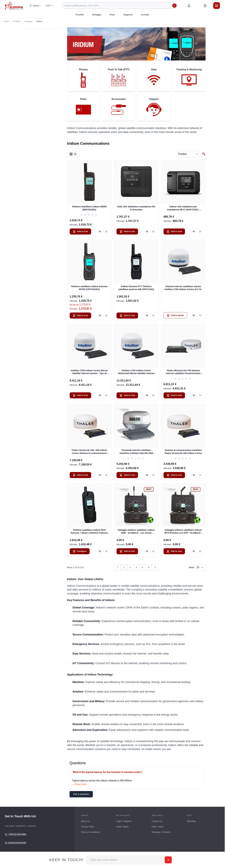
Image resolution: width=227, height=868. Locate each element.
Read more (81, 784)
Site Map (191, 821)
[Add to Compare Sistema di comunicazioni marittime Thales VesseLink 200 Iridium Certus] (200, 475)
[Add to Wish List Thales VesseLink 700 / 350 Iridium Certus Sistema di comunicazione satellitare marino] (100, 475)
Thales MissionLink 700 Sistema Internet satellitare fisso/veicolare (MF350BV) (183, 372)
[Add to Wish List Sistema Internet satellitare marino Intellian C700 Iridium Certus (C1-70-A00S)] (194, 315)
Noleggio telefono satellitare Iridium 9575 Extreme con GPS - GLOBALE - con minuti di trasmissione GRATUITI (183, 532)
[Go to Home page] (14, 6)
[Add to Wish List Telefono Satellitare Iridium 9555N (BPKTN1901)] (100, 231)
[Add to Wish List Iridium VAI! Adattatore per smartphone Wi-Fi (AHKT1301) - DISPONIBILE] (194, 231)
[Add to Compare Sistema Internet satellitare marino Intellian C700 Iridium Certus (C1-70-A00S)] (200, 315)
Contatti (145, 15)
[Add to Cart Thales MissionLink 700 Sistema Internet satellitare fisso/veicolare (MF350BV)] (174, 395)
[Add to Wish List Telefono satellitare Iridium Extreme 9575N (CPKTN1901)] (100, 316)
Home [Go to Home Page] (6, 21)
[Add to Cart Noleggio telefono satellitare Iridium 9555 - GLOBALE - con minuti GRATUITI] (127, 551)
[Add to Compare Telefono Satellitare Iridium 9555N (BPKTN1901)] (106, 231)
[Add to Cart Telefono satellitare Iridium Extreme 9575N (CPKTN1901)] (80, 316)
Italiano (36, 6)
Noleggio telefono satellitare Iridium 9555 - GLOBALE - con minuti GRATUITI (136, 532)
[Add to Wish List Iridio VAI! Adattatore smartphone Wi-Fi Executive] (147, 231)
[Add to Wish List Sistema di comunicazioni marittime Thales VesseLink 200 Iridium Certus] (194, 475)
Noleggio (97, 15)
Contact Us (157, 821)
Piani (112, 15)
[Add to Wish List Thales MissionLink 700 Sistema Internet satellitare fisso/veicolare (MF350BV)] (194, 395)
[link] (117, 567)
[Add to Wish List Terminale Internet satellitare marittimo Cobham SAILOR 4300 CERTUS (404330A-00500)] (147, 475)
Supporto (128, 15)
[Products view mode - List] (75, 154)
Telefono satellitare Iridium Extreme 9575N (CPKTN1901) (89, 288)
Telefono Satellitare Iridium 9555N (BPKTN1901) (89, 208)
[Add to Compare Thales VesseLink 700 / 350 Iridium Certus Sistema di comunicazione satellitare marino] (106, 475)
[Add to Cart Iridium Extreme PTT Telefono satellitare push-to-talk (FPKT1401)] (127, 316)
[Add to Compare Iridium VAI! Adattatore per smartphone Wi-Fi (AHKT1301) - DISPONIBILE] (200, 231)
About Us (85, 821)
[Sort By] (188, 154)
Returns (167, 832)
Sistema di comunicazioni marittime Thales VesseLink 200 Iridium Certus (183, 452)
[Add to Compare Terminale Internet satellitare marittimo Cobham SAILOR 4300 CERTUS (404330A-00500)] (153, 475)
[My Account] (189, 6)
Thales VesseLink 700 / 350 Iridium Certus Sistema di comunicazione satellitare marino (89, 452)
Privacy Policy (88, 827)
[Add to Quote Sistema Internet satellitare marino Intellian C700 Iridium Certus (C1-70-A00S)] (175, 315)
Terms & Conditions (90, 832)
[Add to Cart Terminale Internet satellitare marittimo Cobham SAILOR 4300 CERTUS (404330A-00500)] (127, 475)
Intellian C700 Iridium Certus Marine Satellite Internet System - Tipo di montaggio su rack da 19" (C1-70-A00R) (89, 372)
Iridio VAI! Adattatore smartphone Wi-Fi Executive (136, 208)
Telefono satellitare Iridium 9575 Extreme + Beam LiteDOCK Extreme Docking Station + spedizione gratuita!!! (89, 532)
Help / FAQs (157, 827)
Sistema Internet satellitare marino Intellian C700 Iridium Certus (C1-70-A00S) (183, 288)
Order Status (122, 827)
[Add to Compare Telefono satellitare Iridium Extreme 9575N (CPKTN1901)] (106, 316)
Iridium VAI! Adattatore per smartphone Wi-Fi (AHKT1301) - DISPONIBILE (183, 208)
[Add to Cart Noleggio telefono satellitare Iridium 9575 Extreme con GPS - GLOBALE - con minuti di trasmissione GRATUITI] (174, 551)
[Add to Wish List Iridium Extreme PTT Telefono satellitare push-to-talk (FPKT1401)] (147, 316)
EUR (50, 6)
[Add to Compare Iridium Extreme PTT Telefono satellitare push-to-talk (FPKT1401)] (153, 316)
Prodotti (80, 15)
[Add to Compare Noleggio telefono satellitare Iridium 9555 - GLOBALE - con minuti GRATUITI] (153, 551)
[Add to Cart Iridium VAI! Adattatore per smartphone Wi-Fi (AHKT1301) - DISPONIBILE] (174, 231)
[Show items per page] (200, 567)
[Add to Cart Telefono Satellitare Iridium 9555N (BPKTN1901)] (80, 231)
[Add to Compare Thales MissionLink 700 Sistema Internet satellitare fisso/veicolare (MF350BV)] (200, 395)
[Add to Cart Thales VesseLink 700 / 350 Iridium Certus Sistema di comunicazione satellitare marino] (80, 475)
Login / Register (124, 821)
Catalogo (28, 21)
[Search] (174, 6)
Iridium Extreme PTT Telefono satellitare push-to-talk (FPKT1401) (136, 288)
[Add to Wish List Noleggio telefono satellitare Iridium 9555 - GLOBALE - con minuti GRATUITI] (147, 551)
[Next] (155, 567)
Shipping (156, 832)
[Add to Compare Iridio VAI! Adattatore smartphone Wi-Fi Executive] (153, 231)
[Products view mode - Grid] (71, 154)
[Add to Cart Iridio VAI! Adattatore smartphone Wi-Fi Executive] (127, 231)
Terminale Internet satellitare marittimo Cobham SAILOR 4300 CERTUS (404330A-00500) (136, 452)
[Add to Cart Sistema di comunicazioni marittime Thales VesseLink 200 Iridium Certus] (174, 475)
